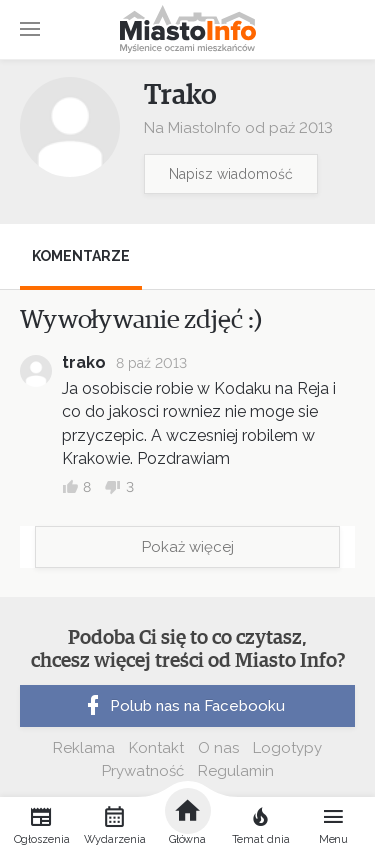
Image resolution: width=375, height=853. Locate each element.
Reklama (84, 748)
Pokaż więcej (188, 547)
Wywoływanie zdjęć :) (140, 320)
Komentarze (81, 256)
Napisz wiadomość (231, 174)
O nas (218, 748)
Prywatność (143, 771)
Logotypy (287, 748)
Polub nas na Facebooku (183, 706)
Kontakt (156, 748)
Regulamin (236, 771)
